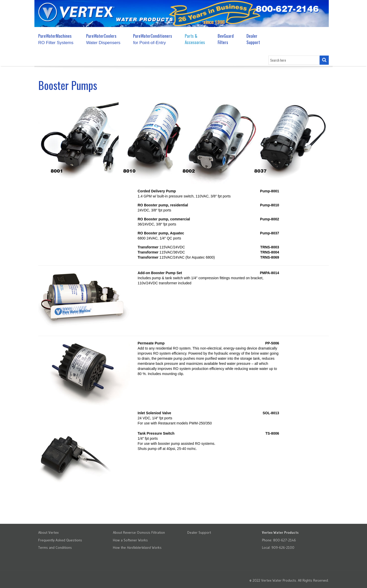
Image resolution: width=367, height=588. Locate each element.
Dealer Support (253, 39)
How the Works (137, 547)
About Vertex (48, 532)
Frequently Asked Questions (60, 540)
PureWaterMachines (56, 39)
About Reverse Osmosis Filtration (139, 532)
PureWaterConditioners (153, 39)
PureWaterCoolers (103, 39)
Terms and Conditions (55, 547)
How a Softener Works (130, 540)
